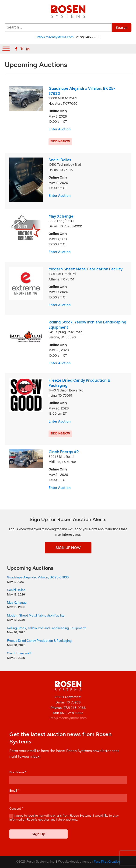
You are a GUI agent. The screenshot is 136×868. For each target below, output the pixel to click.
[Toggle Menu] (6, 49)
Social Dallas (60, 160)
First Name (18, 773)
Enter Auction (60, 130)
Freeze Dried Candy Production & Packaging (39, 641)
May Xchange (61, 216)
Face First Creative (107, 862)
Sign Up (38, 834)
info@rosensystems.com (55, 38)
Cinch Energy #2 (64, 452)
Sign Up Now (68, 548)
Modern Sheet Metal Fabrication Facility (85, 269)
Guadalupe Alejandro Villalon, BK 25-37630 (38, 578)
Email (14, 791)
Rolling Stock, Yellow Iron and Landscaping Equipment (46, 628)
